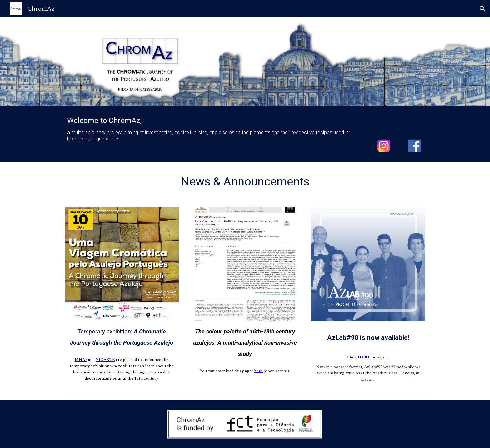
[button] (482, 9)
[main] (214, 129)
